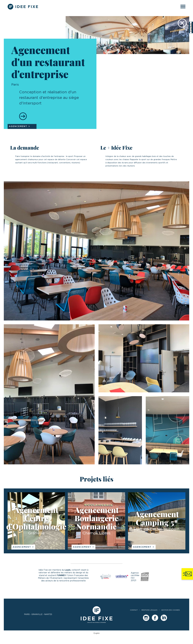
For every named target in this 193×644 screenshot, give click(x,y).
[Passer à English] (191, 27)
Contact (134, 610)
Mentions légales (149, 610)
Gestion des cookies (171, 610)
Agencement (22, 547)
